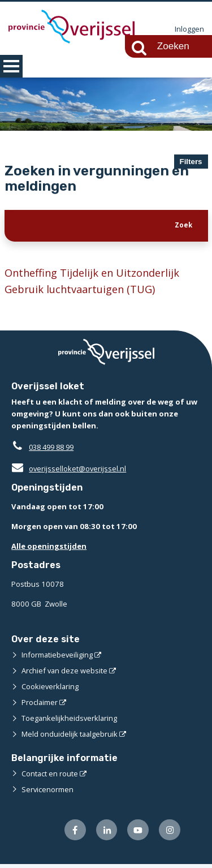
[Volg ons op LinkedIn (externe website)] (105, 834)
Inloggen (189, 29)
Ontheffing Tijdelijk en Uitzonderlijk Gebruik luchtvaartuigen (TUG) (95, 284)
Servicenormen (48, 793)
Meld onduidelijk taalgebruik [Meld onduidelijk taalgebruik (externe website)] (70, 737)
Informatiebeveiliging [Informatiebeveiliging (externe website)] (58, 658)
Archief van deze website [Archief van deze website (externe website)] (65, 674)
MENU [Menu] (11, 66)
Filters (191, 162)
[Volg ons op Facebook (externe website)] (74, 834)
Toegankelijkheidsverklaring (70, 721)
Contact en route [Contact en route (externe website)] (50, 777)
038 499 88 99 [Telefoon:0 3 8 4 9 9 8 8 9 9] (54, 450)
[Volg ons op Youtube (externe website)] (138, 834)
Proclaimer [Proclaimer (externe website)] (40, 706)
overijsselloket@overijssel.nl (69, 472)
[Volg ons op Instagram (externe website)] (169, 834)
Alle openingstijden (49, 549)
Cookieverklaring (51, 690)
